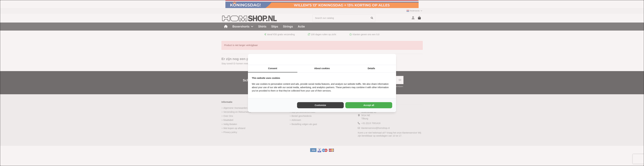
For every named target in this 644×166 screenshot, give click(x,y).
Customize (320, 105)
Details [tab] (371, 68)
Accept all (369, 105)
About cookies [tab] (322, 68)
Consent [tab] (273, 68)
